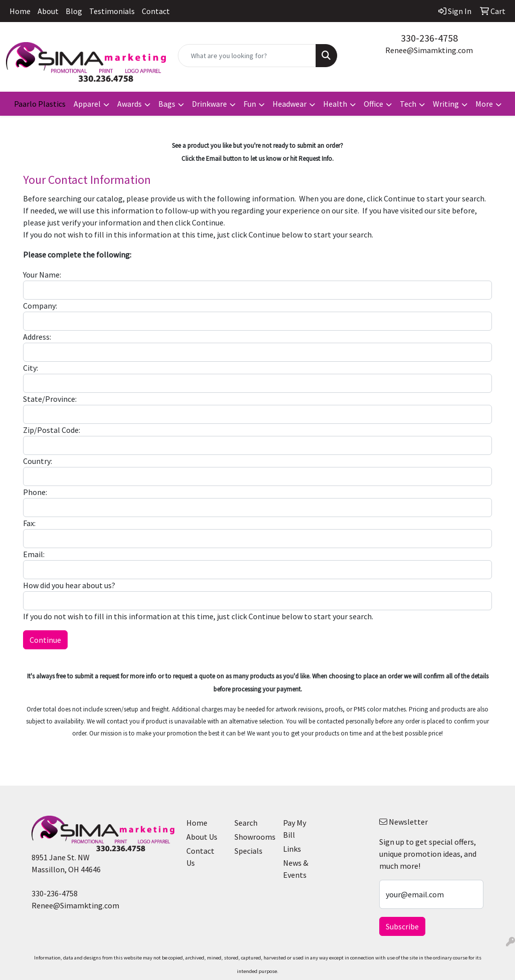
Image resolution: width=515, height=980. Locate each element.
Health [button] (335, 104)
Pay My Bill (295, 829)
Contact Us (200, 857)
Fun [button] (250, 104)
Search (246, 823)
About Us (202, 837)
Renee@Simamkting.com (429, 50)
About (48, 11)
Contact (156, 11)
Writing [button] (446, 104)
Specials (248, 851)
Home (20, 11)
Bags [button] (167, 104)
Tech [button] (408, 104)
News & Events (296, 869)
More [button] (484, 104)
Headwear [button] (290, 104)
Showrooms (252, 837)
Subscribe (402, 926)
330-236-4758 (429, 38)
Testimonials (112, 11)
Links (292, 849)
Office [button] (373, 104)
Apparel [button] (87, 104)
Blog (74, 11)
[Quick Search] (247, 56)
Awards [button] (130, 104)
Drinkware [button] (209, 104)
